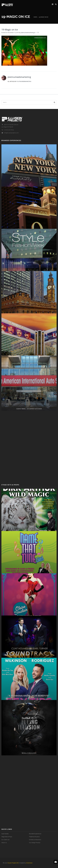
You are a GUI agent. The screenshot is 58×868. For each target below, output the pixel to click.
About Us (4, 843)
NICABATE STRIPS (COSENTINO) (29, 365)
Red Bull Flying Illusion (29, 820)
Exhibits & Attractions (35, 840)
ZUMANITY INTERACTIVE (29, 198)
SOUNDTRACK (29, 709)
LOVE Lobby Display (29, 420)
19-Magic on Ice (10, 30)
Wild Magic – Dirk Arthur (29, 542)
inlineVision (29, 863)
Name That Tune (29, 598)
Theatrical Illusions (34, 837)
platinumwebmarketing (27, 33)
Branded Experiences (35, 834)
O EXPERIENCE (29, 253)
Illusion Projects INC (13, 863)
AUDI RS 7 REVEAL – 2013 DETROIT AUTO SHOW (29, 476)
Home (35, 17)
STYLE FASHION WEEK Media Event (29, 309)
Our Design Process (35, 843)
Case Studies (5, 834)
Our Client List (5, 840)
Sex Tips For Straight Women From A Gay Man (29, 765)
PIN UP (29, 653)
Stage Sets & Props (7, 837)
